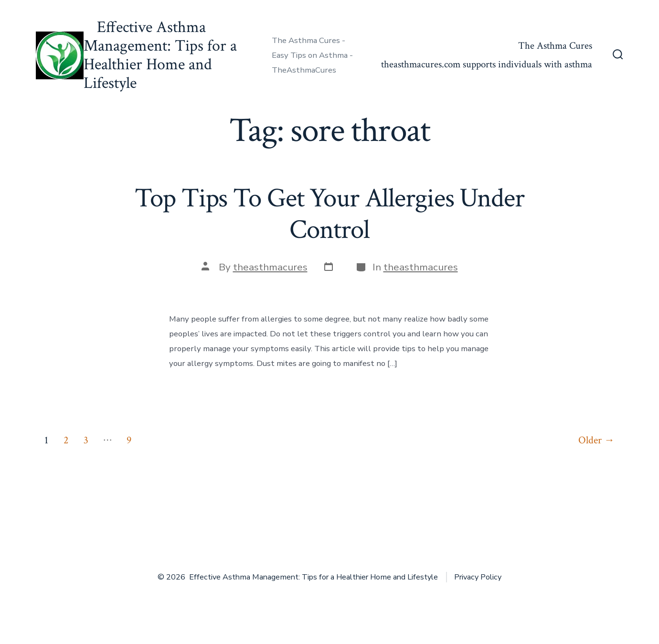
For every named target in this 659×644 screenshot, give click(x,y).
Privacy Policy (478, 577)
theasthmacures (270, 267)
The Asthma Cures (555, 46)
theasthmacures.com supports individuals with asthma (487, 64)
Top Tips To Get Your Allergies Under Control (329, 214)
